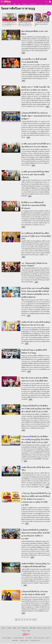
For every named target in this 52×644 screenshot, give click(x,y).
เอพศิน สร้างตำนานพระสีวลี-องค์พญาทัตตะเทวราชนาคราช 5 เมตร (36, 324)
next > (34, 620)
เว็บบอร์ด (9, 4)
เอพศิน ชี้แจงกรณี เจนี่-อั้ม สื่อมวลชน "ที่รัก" (36, 469)
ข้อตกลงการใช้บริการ (7, 638)
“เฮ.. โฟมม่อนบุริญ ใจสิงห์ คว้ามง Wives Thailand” (34, 265)
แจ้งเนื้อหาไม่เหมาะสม (35, 641)
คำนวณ (24, 631)
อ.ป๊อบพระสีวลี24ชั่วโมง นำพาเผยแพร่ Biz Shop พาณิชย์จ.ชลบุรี (34, 593)
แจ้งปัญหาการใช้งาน (24, 641)
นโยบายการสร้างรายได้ (39, 638)
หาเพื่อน (15, 4)
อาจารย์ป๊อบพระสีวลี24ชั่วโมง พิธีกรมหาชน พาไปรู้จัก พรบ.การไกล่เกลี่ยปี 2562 (36, 236)
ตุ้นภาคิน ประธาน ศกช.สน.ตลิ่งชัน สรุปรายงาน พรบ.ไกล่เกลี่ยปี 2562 (35, 380)
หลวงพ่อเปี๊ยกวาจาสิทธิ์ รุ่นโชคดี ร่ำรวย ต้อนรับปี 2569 (34, 61)
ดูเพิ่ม (23, 53)
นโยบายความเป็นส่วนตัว (19, 638)
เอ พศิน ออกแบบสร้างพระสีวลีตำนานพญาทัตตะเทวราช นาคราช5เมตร (36, 146)
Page (29, 631)
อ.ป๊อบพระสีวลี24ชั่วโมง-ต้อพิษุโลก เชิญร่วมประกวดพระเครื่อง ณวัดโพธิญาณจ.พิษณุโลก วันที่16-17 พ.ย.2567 (35, 535)
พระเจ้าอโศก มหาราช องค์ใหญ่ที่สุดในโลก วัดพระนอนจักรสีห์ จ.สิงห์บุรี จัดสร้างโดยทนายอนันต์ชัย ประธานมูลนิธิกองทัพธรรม (35, 293)
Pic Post (40, 5)
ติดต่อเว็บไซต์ (15, 641)
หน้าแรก (3, 4)
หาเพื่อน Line (25, 4)
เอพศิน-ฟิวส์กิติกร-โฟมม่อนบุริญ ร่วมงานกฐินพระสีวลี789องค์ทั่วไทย (36, 566)
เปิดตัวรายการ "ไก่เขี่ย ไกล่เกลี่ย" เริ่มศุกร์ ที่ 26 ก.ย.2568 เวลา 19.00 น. (36, 89)
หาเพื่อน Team (33, 4)
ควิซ (49, 628)
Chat (19, 5)
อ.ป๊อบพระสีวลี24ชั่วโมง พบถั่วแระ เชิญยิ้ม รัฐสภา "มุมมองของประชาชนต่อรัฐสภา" (36, 116)
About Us (48, 638)
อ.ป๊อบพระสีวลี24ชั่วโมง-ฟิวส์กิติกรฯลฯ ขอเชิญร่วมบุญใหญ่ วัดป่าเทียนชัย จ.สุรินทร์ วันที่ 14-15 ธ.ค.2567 (35, 440)
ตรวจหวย (46, 4)
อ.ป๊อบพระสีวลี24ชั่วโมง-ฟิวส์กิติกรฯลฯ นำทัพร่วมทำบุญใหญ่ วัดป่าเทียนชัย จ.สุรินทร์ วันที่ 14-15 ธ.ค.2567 (36, 409)
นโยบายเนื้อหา (29, 638)
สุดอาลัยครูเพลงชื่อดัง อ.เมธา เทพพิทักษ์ (34, 33)
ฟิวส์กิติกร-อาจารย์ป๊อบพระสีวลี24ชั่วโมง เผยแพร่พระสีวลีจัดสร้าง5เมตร (34, 206)
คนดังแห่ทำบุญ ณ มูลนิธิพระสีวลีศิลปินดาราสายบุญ (34, 352)
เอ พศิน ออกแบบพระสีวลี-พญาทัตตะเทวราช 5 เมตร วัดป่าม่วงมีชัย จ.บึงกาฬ (35, 175)
